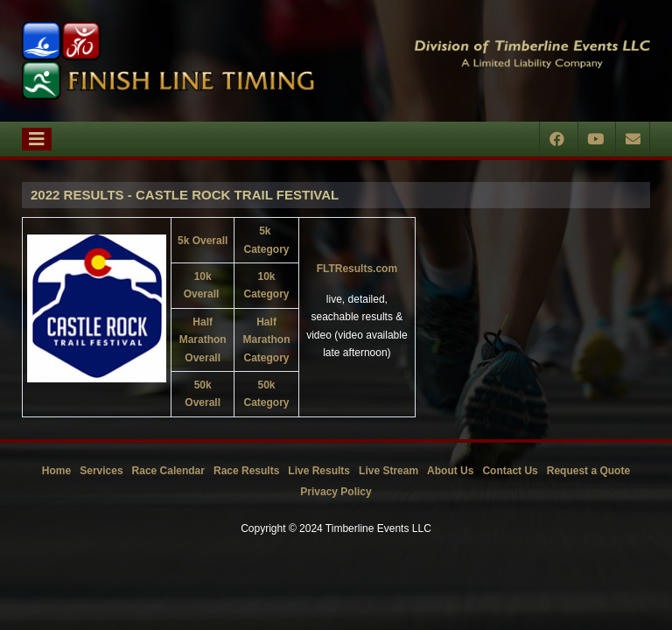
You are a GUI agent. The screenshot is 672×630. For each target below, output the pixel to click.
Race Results (246, 471)
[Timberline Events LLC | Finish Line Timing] (168, 61)
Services (101, 471)
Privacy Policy (336, 492)
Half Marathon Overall (203, 340)
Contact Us (510, 471)
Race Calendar (168, 471)
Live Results (319, 471)
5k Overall (203, 241)
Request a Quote (588, 471)
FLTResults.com (357, 269)
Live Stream (388, 471)
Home (56, 471)
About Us (450, 471)
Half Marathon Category (267, 340)
